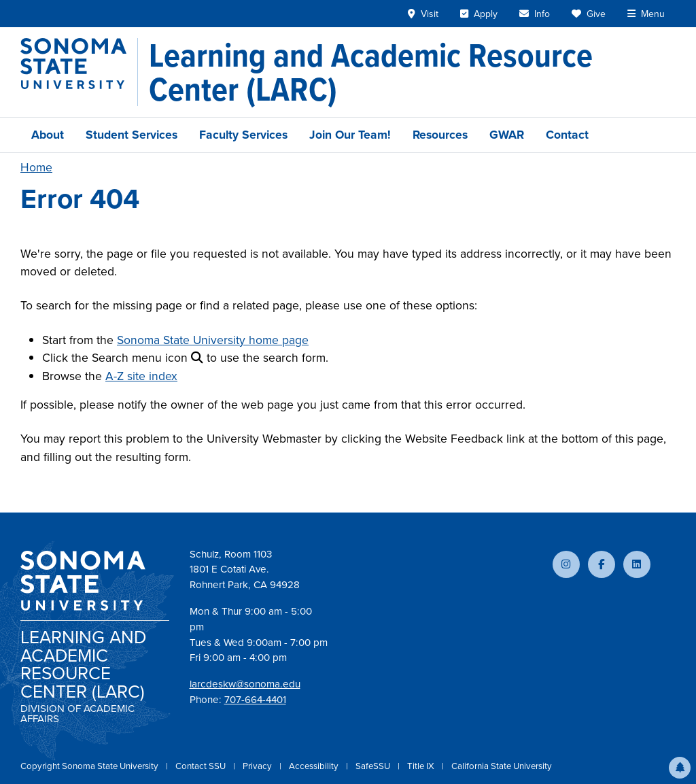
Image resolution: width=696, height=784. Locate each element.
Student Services (132, 135)
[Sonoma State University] (79, 72)
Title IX (422, 766)
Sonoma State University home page (213, 340)
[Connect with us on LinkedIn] (637, 564)
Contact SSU (202, 766)
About (48, 135)
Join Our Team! (350, 135)
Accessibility (315, 766)
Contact (567, 135)
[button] (680, 768)
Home (36, 167)
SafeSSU (374, 766)
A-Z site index (141, 376)
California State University (502, 766)
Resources (440, 135)
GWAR (507, 135)
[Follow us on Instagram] (566, 564)
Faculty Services (243, 135)
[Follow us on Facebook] (602, 564)
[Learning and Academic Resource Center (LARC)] (412, 72)
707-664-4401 (255, 700)
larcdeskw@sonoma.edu (245, 684)
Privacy (258, 766)
